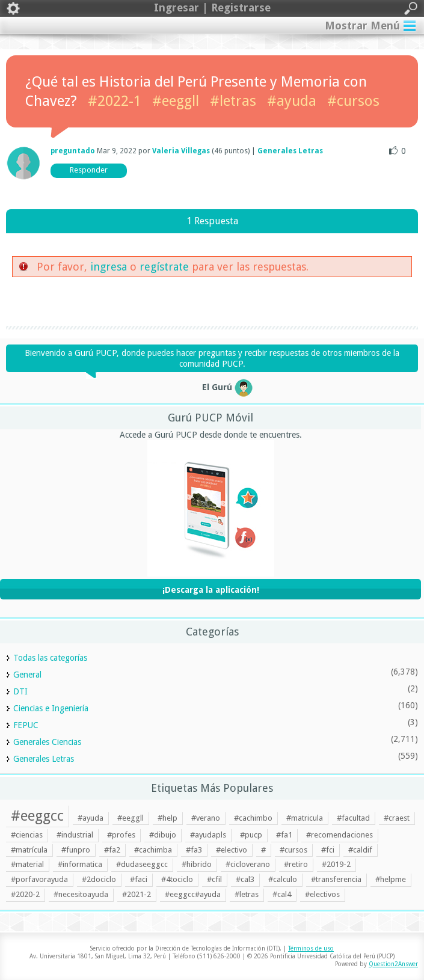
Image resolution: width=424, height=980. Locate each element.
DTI (20, 691)
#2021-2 (137, 894)
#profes (121, 835)
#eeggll (176, 101)
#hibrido (197, 864)
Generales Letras (290, 151)
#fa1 (284, 835)
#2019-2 (336, 864)
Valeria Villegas (181, 151)
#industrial (75, 835)
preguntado (73, 151)
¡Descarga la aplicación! (211, 590)
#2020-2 (25, 894)
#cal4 (282, 894)
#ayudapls (208, 835)
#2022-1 (115, 101)
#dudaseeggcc (142, 864)
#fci (328, 850)
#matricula (305, 818)
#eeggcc (37, 816)
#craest (397, 818)
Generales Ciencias (47, 742)
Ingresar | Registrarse (212, 8)
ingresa (109, 267)
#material (27, 864)
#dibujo (163, 835)
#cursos (353, 101)
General (27, 675)
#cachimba (153, 850)
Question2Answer (393, 964)
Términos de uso (311, 948)
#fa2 (112, 850)
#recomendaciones (340, 835)
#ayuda (292, 101)
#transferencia (336, 879)
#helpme (391, 879)
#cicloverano (248, 864)
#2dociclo (99, 879)
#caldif (360, 850)
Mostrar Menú (362, 26)
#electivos (322, 894)
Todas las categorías (50, 658)
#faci (139, 879)
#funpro (76, 850)
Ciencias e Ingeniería (51, 708)
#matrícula (29, 850)
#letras (233, 101)
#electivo (232, 850)
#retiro (296, 864)
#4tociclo (177, 879)
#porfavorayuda (39, 879)
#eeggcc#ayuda (193, 894)
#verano (206, 818)
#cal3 (245, 879)
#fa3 (194, 850)
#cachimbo (253, 818)
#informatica (80, 864)
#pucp (251, 835)
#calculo (283, 879)
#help (167, 818)
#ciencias (27, 835)
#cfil (214, 879)
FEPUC (26, 725)
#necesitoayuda (81, 894)
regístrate (164, 267)
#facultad (353, 818)
